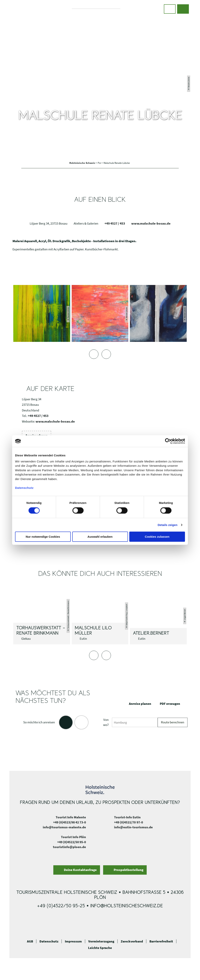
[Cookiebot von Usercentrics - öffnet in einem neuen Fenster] (168, 441)
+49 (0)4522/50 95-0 (72, 842)
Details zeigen (167, 525)
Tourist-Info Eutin (127, 817)
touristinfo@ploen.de (69, 847)
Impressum (73, 941)
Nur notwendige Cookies (43, 537)
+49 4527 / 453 (115, 223)
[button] (170, 9)
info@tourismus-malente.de (64, 827)
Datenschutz (49, 941)
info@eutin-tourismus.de (133, 827)
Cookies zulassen (157, 537)
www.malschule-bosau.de (151, 223)
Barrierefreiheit (161, 941)
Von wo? (106, 722)
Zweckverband (132, 941)
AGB (30, 941)
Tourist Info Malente (71, 817)
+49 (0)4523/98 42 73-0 (70, 822)
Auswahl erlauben (100, 537)
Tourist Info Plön (73, 837)
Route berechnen (173, 722)
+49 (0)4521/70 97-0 (129, 822)
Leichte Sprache (100, 948)
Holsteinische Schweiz (83, 163)
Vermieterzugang (101, 941)
